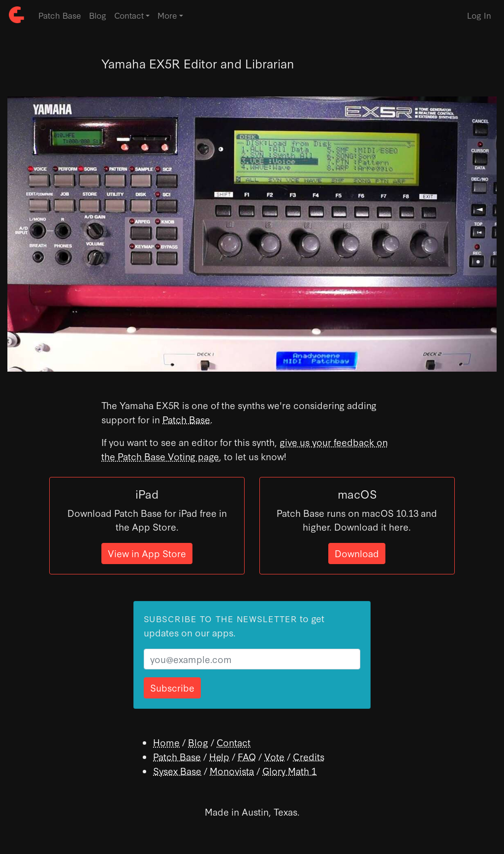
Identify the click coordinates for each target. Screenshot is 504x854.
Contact (234, 742)
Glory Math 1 (289, 771)
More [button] (167, 15)
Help (219, 756)
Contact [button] (129, 15)
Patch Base (60, 15)
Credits (309, 756)
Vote (274, 756)
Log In (479, 15)
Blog (98, 15)
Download (357, 553)
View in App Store (147, 553)
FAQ (247, 756)
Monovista (232, 771)
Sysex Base (177, 771)
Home (166, 742)
